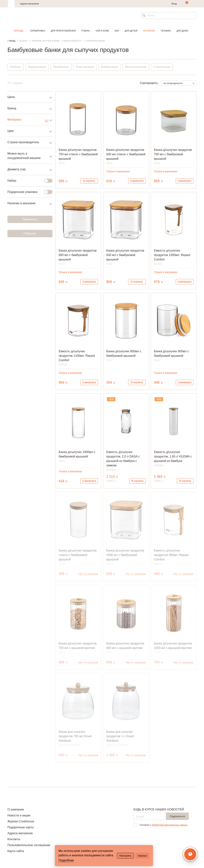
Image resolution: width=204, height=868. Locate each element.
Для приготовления (63, 31)
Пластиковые (85, 67)
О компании (16, 809)
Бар (117, 31)
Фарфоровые (37, 67)
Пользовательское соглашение (29, 845)
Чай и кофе (102, 31)
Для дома (182, 31)
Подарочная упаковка (28, 192)
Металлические (136, 67)
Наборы (16, 67)
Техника (166, 31)
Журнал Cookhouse (21, 821)
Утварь (86, 31)
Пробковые (61, 67)
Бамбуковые (110, 67)
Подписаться (177, 816)
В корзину (89, 181)
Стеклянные (163, 67)
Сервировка (37, 31)
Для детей (131, 31)
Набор (28, 181)
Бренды (19, 31)
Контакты (14, 839)
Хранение (149, 31)
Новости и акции (19, 815)
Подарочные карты (21, 827)
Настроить (125, 856)
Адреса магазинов (29, 4)
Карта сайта (16, 851)
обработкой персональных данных (170, 825)
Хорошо (142, 856)
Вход (174, 4)
